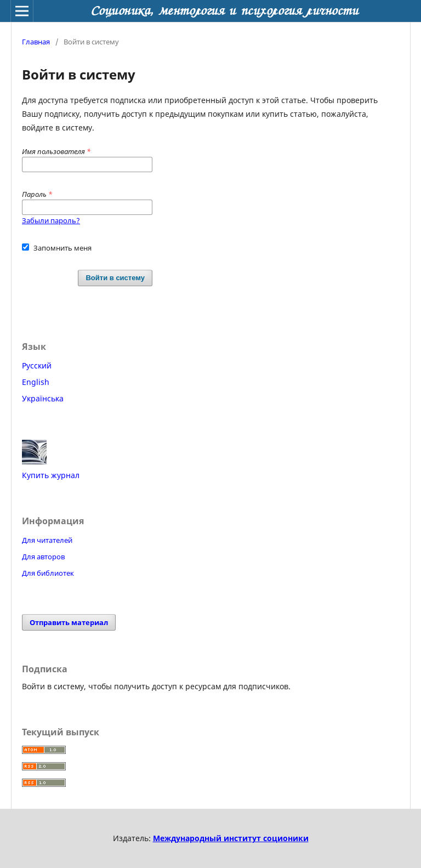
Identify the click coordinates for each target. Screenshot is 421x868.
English (36, 382)
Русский (37, 365)
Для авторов (43, 557)
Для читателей (47, 540)
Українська (43, 398)
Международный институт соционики (231, 838)
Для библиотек (48, 573)
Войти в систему (115, 278)
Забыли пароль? (51, 220)
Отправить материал (69, 622)
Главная (36, 42)
